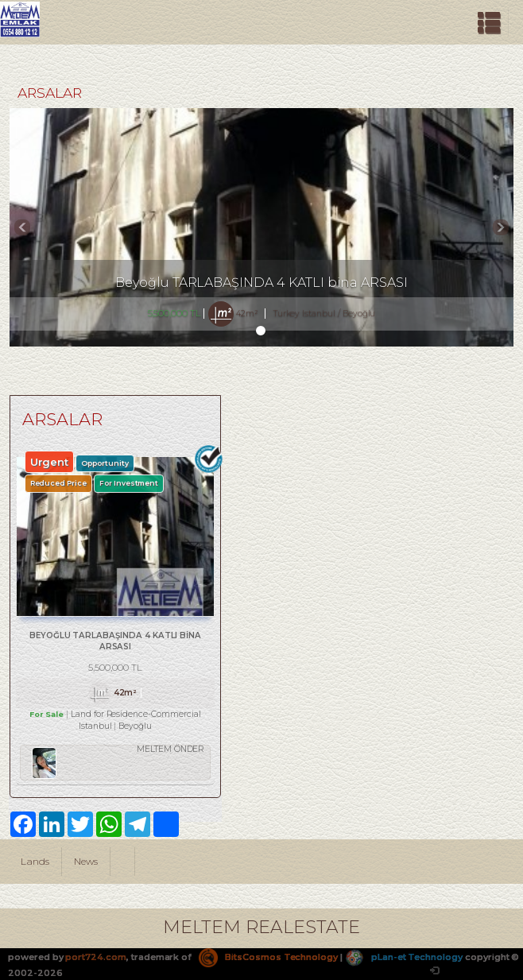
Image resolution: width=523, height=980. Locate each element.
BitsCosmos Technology (268, 957)
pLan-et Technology (404, 957)
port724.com (95, 957)
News (86, 861)
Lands (35, 861)
